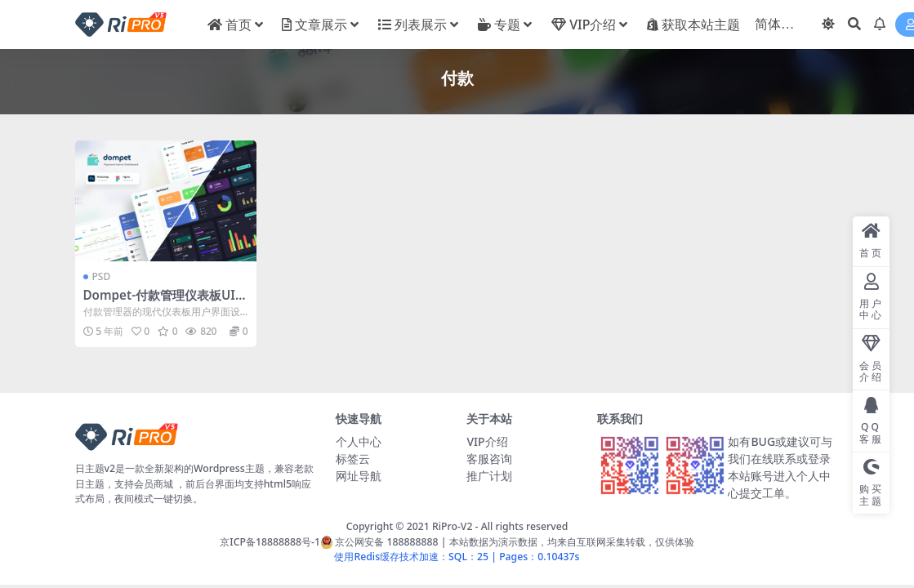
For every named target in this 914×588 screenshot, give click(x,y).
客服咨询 (489, 459)
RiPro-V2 (452, 526)
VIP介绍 (487, 441)
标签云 (353, 459)
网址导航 (359, 476)
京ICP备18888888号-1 (270, 542)
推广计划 (489, 476)
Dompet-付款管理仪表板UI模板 (165, 302)
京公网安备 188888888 (379, 542)
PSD (102, 276)
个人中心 (359, 441)
